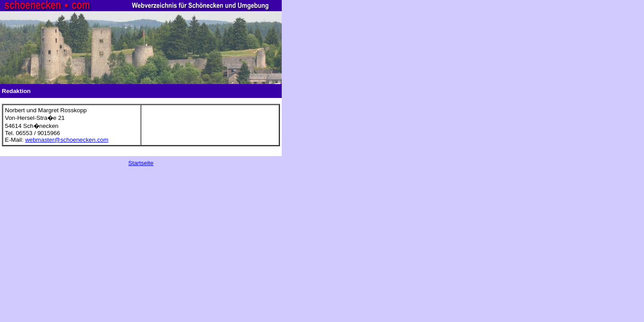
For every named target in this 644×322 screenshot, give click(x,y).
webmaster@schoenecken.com (67, 140)
